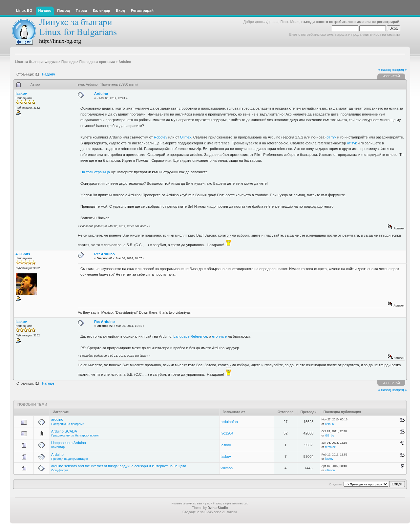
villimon (227, 468)
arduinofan (229, 422)
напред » (399, 70)
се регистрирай (386, 22)
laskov (21, 94)
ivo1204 (227, 433)
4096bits (23, 254)
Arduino (101, 94)
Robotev (161, 137)
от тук (331, 137)
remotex (330, 447)
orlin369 (330, 424)
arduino (57, 419)
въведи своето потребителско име (332, 22)
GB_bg (330, 435)
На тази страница (95, 172)
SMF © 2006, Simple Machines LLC (228, 504)
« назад (384, 70)
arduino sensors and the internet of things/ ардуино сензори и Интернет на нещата (119, 466)
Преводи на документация (70, 459)
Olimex (186, 137)
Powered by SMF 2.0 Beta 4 (188, 504)
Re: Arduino (105, 254)
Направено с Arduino (69, 443)
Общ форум (60, 470)
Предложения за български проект (75, 435)
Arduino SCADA (64, 431)
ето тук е (220, 336)
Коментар (58, 447)
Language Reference (190, 336)
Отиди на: (336, 484)
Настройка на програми (68, 424)
